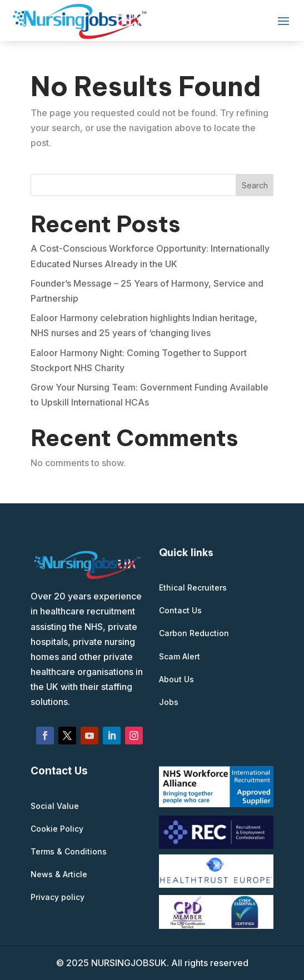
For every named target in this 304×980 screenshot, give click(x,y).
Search (255, 185)
